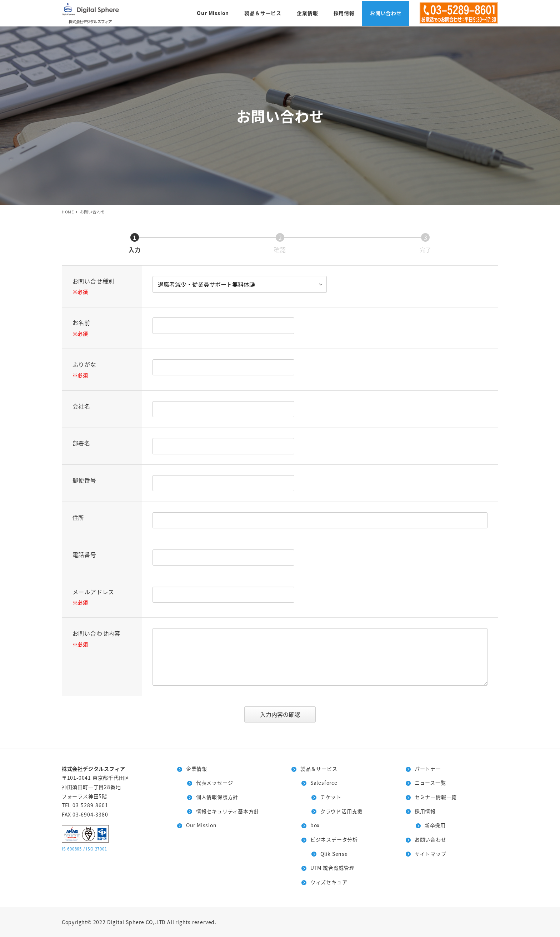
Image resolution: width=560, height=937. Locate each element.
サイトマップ (431, 854)
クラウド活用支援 (341, 811)
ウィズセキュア (329, 882)
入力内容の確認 (287, 714)
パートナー (428, 769)
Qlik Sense (334, 854)
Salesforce (324, 783)
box (315, 825)
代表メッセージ (215, 783)
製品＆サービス (319, 769)
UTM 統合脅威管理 (332, 868)
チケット (331, 797)
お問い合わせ (431, 839)
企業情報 (197, 769)
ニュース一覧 (430, 783)
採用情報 (425, 811)
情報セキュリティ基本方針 (228, 811)
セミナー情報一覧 (436, 797)
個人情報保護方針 (217, 797)
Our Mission (201, 825)
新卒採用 (435, 825)
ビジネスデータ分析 (334, 839)
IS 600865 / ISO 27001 (84, 849)
